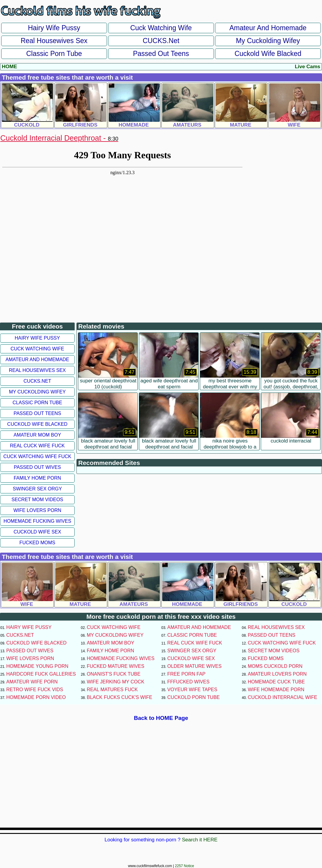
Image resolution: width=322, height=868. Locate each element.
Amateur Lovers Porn (277, 674)
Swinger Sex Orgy (37, 489)
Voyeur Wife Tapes (192, 690)
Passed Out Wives (37, 467)
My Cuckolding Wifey (268, 41)
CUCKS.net (161, 41)
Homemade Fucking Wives (37, 521)
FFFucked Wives (188, 682)
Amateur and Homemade (268, 28)
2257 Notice (185, 866)
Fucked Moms (37, 543)
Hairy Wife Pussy (54, 28)
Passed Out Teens (161, 54)
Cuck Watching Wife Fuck (37, 456)
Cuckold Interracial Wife (283, 697)
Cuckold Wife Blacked (268, 54)
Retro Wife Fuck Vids (35, 690)
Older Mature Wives (194, 666)
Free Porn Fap (186, 674)
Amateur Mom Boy (37, 435)
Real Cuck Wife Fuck (37, 446)
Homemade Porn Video (36, 697)
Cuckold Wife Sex (37, 532)
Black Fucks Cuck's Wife (120, 697)
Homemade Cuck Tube (276, 682)
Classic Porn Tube (54, 54)
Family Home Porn (37, 478)
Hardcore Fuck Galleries (41, 674)
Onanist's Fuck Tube (114, 674)
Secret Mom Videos (37, 500)
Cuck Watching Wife (161, 28)
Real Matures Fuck (112, 690)
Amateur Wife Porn (32, 682)
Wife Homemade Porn (276, 690)
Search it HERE (200, 840)
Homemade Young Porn (37, 666)
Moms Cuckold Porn (275, 666)
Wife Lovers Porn (37, 510)
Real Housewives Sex (54, 41)
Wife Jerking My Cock (116, 682)
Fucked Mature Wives (116, 666)
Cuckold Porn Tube (194, 697)
